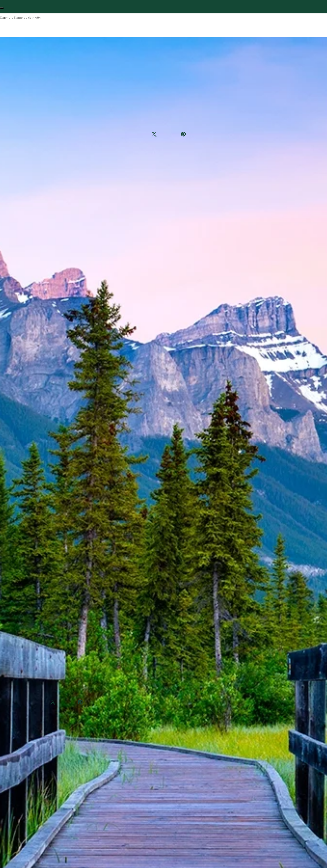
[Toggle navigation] (2, 8)
